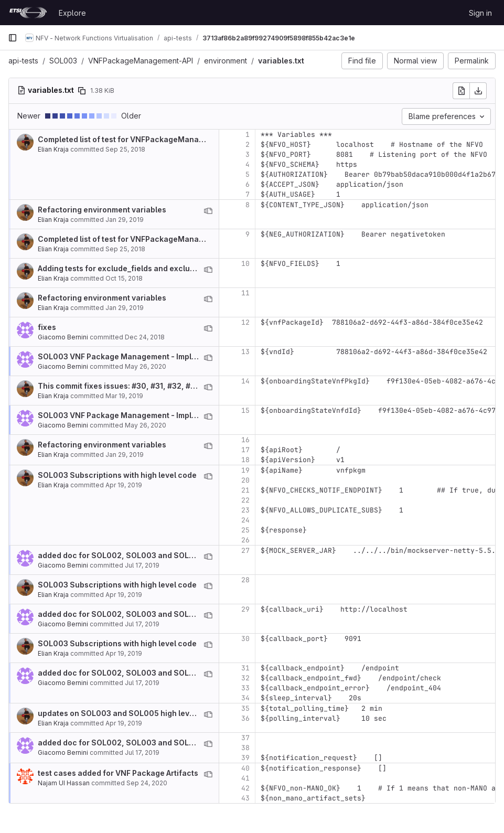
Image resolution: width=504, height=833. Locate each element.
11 (245, 293)
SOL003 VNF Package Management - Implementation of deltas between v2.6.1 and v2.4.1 (200, 356)
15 (245, 410)
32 (245, 678)
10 (245, 264)
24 (245, 520)
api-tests (23, 61)
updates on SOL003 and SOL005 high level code (127, 713)
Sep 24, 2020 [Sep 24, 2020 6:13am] (147, 783)
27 (245, 551)
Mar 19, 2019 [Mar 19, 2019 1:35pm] (124, 396)
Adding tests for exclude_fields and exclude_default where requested (166, 268)
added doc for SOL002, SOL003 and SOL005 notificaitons (145, 555)
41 (245, 778)
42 (245, 788)
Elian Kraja (53, 149)
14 (245, 381)
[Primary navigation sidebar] (13, 38)
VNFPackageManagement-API (141, 61)
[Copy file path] (82, 91)
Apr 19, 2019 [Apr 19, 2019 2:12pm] (124, 485)
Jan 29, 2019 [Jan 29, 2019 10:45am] (125, 220)
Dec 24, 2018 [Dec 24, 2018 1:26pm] (145, 337)
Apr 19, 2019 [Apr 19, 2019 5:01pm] (124, 723)
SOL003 (63, 61)
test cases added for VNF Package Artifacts (118, 773)
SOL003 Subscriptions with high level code (117, 475)
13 (245, 352)
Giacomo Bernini (63, 337)
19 (245, 470)
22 (245, 500)
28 (245, 580)
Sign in (480, 13)
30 (245, 639)
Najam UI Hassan (64, 783)
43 (245, 798)
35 (245, 708)
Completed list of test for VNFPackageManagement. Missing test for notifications (187, 139)
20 (245, 480)
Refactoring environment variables (102, 210)
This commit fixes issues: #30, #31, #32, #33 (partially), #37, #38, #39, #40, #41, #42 (193, 386)
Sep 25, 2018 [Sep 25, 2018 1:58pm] (125, 149)
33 (245, 688)
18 (245, 460)
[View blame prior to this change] (208, 211)
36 (245, 718)
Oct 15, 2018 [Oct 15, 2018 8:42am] (124, 278)
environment (226, 61)
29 (245, 609)
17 (245, 450)
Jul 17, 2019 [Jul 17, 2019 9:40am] (142, 565)
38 (245, 748)
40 (245, 768)
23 (245, 510)
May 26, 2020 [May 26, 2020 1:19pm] (146, 366)
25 (245, 530)
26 (245, 540)
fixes (47, 327)
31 (245, 668)
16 (245, 440)
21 (245, 490)
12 (245, 322)
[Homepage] (28, 13)
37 (245, 738)
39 (245, 758)
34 (245, 698)
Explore (72, 13)
